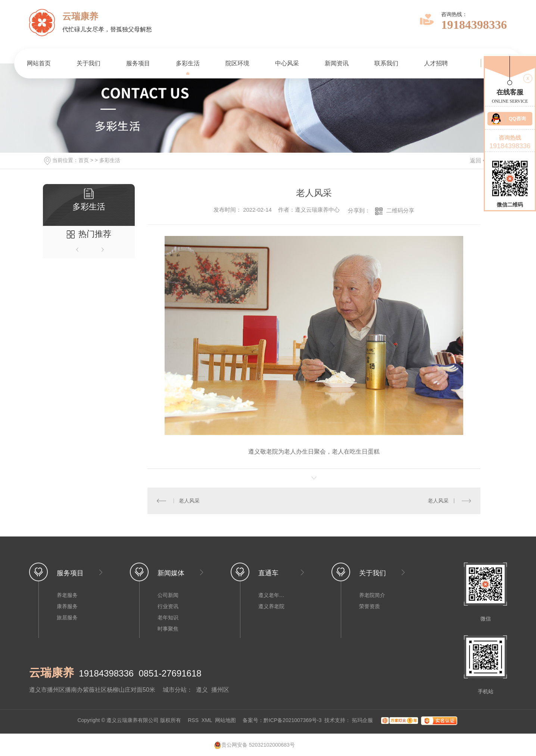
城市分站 (175, 690)
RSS (193, 720)
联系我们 (386, 63)
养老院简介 (372, 595)
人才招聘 (436, 63)
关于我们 (88, 63)
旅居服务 (67, 617)
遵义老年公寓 (273, 595)
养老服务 (67, 595)
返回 (480, 160)
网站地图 (225, 720)
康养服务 (67, 606)
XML (207, 720)
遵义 (202, 690)
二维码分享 (400, 210)
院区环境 (237, 63)
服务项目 (138, 63)
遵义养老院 (271, 606)
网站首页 (39, 63)
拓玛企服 (363, 720)
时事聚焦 (168, 629)
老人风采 (189, 501)
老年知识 (168, 617)
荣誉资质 (370, 606)
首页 (84, 160)
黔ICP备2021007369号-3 (293, 720)
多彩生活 (188, 63)
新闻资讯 (337, 63)
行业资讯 (168, 606)
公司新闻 (168, 595)
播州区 (220, 690)
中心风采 (287, 63)
